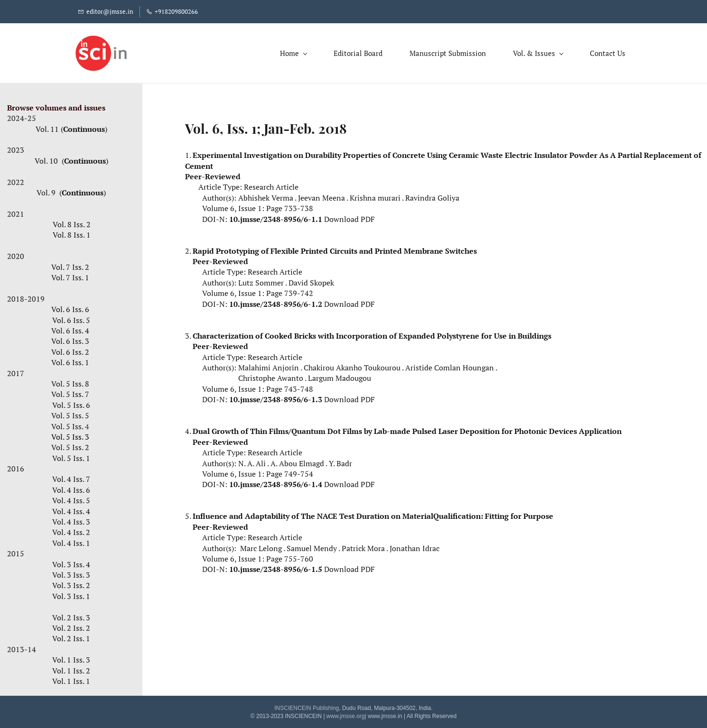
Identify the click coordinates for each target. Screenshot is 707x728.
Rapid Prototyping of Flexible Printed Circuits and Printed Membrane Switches (335, 249)
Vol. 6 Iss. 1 (70, 360)
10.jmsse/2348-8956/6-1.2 (276, 302)
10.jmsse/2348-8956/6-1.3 (276, 397)
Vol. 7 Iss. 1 (71, 276)
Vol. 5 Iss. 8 (70, 382)
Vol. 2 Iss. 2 (71, 626)
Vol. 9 (47, 191)
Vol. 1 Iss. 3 (71, 658)
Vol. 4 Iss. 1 (71, 541)
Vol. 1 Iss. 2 (71, 668)
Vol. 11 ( (49, 127)
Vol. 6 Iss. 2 (71, 350)
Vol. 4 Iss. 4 (71, 509)
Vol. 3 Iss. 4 (71, 562)
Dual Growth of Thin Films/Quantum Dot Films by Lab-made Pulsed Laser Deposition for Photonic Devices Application (407, 429)
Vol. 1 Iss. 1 (71, 679)
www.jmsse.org (346, 714)
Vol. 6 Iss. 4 (70, 329)
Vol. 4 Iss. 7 (71, 477)
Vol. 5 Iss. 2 (70, 445)
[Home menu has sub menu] (289, 52)
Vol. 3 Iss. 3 (71, 573)
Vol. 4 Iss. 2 (71, 530)
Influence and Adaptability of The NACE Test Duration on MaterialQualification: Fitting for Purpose (373, 514)
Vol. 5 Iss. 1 (71, 456)
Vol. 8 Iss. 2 (72, 222)
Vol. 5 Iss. (71, 424)
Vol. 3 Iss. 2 (71, 583)
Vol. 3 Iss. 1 (71, 594)
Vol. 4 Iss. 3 (71, 520)
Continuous (84, 127)
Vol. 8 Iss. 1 (72, 233)
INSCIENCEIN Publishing (307, 706)
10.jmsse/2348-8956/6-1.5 (276, 567)
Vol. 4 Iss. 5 (71, 498)
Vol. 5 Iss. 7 (70, 392)
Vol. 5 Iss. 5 (71, 414)
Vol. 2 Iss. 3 (71, 615)
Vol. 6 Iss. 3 (70, 339)
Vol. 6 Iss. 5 (71, 318)
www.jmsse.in (385, 714)
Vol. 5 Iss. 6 (71, 403)
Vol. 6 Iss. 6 (71, 307)
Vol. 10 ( (49, 158)
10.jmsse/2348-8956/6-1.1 (276, 217)
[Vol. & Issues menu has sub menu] (534, 52)
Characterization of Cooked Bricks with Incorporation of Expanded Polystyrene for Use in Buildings (372, 333)
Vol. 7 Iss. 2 (70, 265)
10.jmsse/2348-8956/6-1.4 (276, 482)
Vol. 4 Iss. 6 (71, 488)
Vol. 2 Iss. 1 (71, 636)
